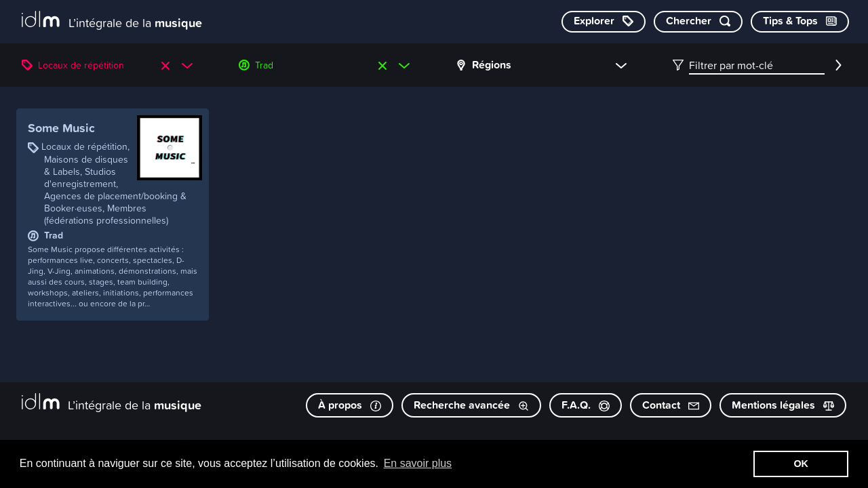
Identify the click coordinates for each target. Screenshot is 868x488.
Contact (671, 405)
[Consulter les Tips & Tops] (800, 22)
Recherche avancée (471, 405)
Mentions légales (783, 405)
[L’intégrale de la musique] (112, 21)
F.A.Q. (586, 405)
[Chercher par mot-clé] (698, 22)
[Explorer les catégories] (604, 22)
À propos (350, 405)
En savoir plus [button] (418, 463)
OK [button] (801, 464)
